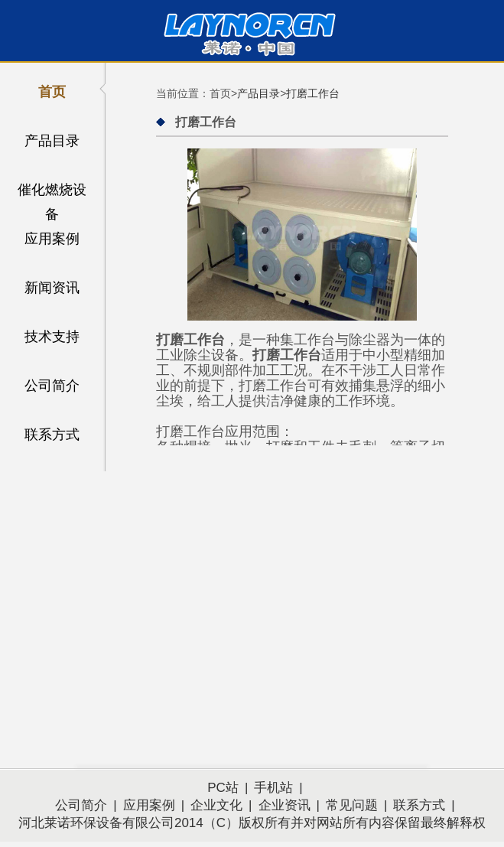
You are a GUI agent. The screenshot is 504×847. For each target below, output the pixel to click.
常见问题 (352, 805)
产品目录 (52, 141)
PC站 (223, 788)
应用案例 (52, 239)
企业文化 (216, 805)
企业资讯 (285, 805)
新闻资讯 (52, 288)
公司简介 (52, 386)
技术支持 (52, 337)
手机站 (273, 788)
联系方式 (52, 435)
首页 (52, 92)
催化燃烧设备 (52, 192)
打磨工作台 (313, 93)
